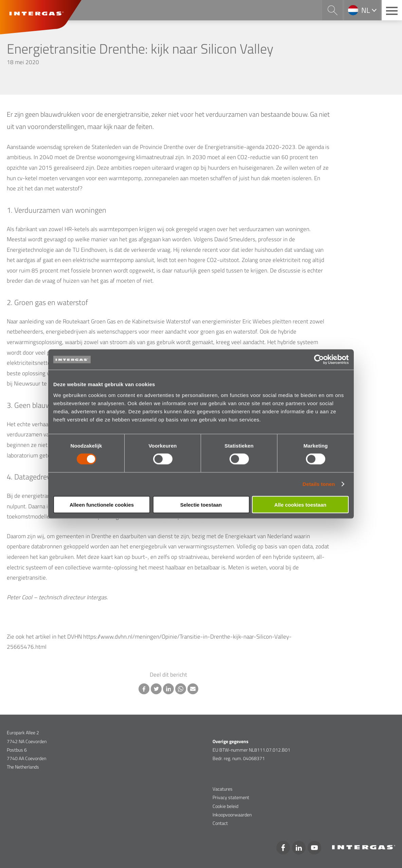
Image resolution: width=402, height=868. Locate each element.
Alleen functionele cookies (102, 504)
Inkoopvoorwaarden (232, 815)
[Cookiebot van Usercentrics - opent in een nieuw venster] (319, 360)
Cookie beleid (225, 806)
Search (332, 10)
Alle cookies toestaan (300, 504)
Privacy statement (231, 797)
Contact (220, 823)
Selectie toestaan (201, 504)
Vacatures (223, 789)
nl (366, 10)
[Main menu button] (392, 10)
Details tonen (319, 484)
